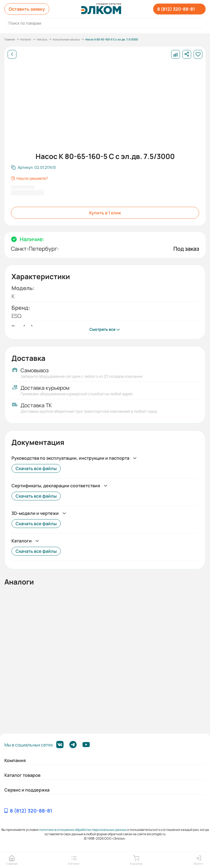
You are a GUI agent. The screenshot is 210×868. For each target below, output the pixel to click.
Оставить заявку (27, 9)
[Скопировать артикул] (33, 167)
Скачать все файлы (36, 468)
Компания (15, 760)
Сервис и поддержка (27, 790)
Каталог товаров (22, 775)
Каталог (26, 39)
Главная (10, 39)
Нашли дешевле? (29, 178)
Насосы (42, 39)
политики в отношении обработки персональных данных (83, 830)
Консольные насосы (66, 39)
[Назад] (12, 54)
